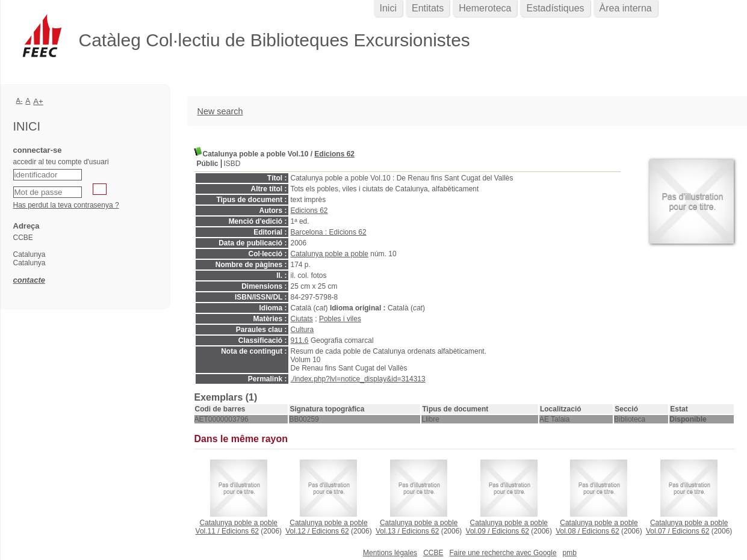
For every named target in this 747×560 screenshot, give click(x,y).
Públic (208, 164)
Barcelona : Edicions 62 (329, 232)
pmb (570, 553)
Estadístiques (555, 8)
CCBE (433, 553)
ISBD (232, 164)
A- (20, 100)
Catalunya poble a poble (330, 254)
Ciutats (302, 319)
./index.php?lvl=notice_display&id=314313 (358, 379)
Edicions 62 (334, 154)
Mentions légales (390, 553)
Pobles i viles (340, 319)
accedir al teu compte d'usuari (61, 162)
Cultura (302, 330)
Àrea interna (626, 8)
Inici (388, 8)
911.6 (300, 340)
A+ (38, 101)
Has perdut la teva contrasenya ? (66, 205)
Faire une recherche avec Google (503, 553)
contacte (29, 280)
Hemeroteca (485, 8)
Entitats (428, 8)
